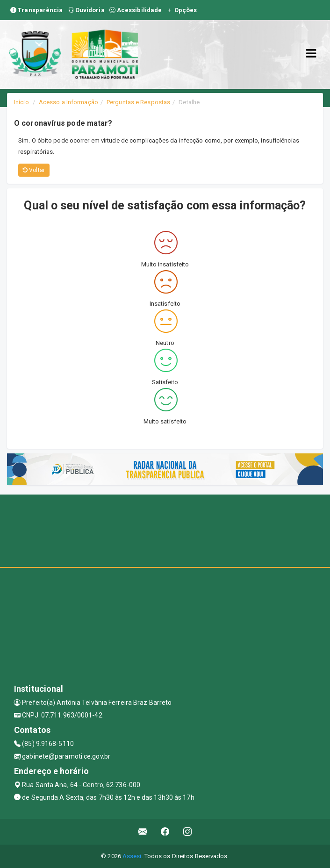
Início (22, 102)
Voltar (34, 170)
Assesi (132, 856)
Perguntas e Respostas (138, 102)
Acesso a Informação (68, 102)
